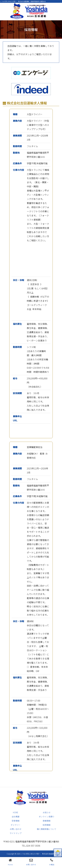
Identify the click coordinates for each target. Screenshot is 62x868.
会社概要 (16, 817)
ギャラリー (16, 825)
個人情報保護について (47, 829)
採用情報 (47, 825)
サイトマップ (16, 833)
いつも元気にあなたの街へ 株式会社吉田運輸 (38, 854)
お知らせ (47, 812)
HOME (16, 812)
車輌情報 (47, 821)
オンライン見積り (47, 817)
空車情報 (16, 821)
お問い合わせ (16, 829)
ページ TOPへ (58, 854)
